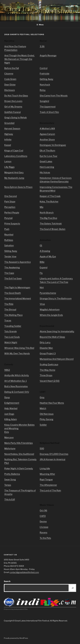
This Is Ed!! (10, 499)
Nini (42, 287)
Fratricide (44, 74)
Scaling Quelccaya (49, 364)
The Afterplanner (48, 485)
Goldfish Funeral (12, 112)
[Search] (73, 588)
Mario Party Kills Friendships (19, 443)
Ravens (43, 532)
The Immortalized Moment (18, 298)
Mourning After (47, 474)
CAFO (43, 516)
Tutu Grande (10, 331)
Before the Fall (12, 68)
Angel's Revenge (48, 55)
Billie (42, 262)
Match (43, 408)
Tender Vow (10, 256)
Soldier (43, 425)
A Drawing (45, 251)
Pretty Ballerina (12, 474)
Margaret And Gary (14, 172)
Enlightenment (12, 403)
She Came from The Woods (54, 96)
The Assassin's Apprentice (18, 262)
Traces (8, 321)
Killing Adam (11, 419)
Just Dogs (9, 414)
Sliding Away (11, 251)
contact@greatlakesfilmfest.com (24, 572)
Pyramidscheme (48, 293)
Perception (10, 207)
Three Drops (46, 375)
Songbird (44, 101)
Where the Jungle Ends (51, 315)
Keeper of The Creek (50, 196)
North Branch (47, 213)
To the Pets (45, 538)
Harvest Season (12, 129)
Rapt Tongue (46, 479)
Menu (40, 25)
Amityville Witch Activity (17, 375)
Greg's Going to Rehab (16, 117)
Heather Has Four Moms (52, 403)
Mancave (9, 437)
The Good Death (13, 293)
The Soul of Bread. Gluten (53, 229)
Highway (9, 134)
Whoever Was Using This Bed (19, 348)
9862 (7, 370)
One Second (11, 196)
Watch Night (11, 342)
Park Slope (10, 202)
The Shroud (10, 309)
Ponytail (8, 218)
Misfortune (10, 448)
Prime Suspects (12, 224)
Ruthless (9, 240)
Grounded (9, 123)
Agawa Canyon (47, 134)
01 (41, 245)
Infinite (8, 140)
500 (42, 448)
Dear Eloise (10, 85)
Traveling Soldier (13, 326)
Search (7, 581)
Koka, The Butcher (49, 202)
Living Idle (45, 468)
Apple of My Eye (48, 256)
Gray (42, 397)
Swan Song (10, 479)
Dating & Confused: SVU (17, 392)
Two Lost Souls (12, 337)
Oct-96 (43, 510)
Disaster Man (46, 348)
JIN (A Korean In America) (52, 459)
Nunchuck (45, 85)
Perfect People (12, 213)
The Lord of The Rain (50, 490)
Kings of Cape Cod (14, 151)
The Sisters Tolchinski (51, 224)
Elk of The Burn (47, 151)
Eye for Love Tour (49, 156)
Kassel (8, 145)
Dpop (7, 397)
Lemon (8, 161)
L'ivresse (44, 527)
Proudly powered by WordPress (16, 638)
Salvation (9, 245)
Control (44, 68)
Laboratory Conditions (16, 156)
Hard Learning (47, 167)
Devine (43, 521)
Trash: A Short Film (49, 112)
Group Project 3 (48, 353)
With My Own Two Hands (17, 353)
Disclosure (10, 90)
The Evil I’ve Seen (13, 278)
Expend (44, 267)
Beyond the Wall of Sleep (52, 337)
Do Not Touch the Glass (16, 96)
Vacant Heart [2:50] (50, 381)
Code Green (10, 79)
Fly (41, 273)
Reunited (9, 235)
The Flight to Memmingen (17, 287)
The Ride (9, 304)
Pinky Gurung (46, 419)
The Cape (9, 273)
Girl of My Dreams (13, 107)
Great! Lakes (46, 161)
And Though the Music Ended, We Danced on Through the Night (19, 59)
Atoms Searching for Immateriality (57, 331)
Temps (8, 485)
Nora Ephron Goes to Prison (18, 187)
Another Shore (47, 140)
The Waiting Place (13, 315)
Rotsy (43, 90)
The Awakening (12, 267)
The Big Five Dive (48, 218)
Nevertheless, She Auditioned (19, 454)
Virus (42, 304)
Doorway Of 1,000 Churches (54, 454)
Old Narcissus (47, 414)
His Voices (45, 172)
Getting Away (46, 79)
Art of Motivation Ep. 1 (15, 381)
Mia (41, 207)
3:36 (42, 46)
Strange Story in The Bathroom (56, 298)
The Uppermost (48, 107)
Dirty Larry (45, 342)
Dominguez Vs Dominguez (53, 145)
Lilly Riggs (9, 167)
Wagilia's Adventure (50, 309)
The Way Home (47, 370)
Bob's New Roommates (16, 386)
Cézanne (9, 74)
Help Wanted (11, 408)
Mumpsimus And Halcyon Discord (57, 359)
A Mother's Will (47, 129)
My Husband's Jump (14, 178)
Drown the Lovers (13, 101)
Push (7, 229)
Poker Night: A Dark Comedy (19, 468)
